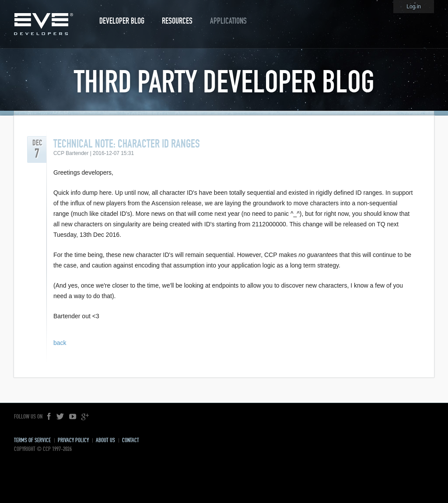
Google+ (85, 417)
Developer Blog (122, 21)
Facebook (49, 417)
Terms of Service (32, 440)
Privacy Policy (73, 440)
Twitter (60, 417)
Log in (414, 7)
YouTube (73, 417)
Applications (228, 21)
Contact (131, 440)
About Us (105, 440)
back (60, 343)
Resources (177, 21)
